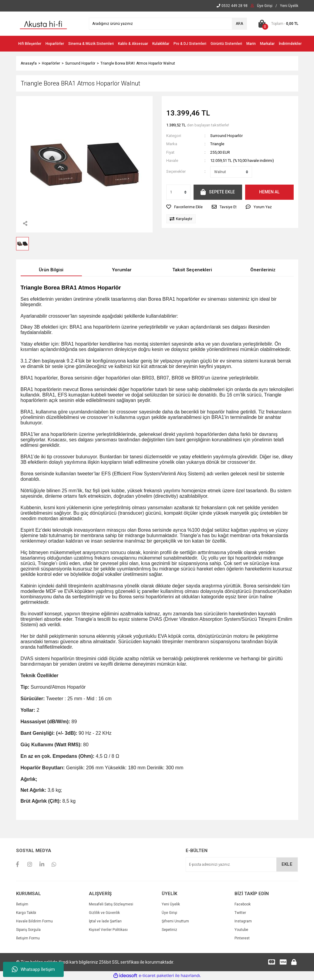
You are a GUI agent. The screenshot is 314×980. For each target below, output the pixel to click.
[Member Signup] (289, 6)
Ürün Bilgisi (51, 270)
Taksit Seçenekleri (192, 270)
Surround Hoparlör (226, 136)
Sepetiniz (169, 930)
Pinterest (242, 938)
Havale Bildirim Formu (34, 921)
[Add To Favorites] (184, 207)
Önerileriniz (263, 270)
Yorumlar (122, 270)
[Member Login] (265, 6)
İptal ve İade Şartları (105, 921)
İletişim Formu (28, 938)
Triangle (217, 144)
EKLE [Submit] (287, 864)
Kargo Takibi (26, 913)
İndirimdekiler (290, 44)
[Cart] (277, 24)
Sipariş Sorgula (28, 930)
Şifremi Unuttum (175, 921)
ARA (239, 24)
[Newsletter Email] (242, 865)
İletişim (22, 904)
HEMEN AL (269, 192)
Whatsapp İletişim (33, 969)
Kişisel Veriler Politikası (108, 930)
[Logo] (44, 23)
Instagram (243, 921)
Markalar (267, 44)
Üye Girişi (169, 913)
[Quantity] (178, 192)
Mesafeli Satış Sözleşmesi (111, 904)
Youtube (241, 930)
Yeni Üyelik (171, 904)
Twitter (240, 913)
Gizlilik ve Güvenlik (104, 913)
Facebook (243, 904)
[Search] (168, 24)
